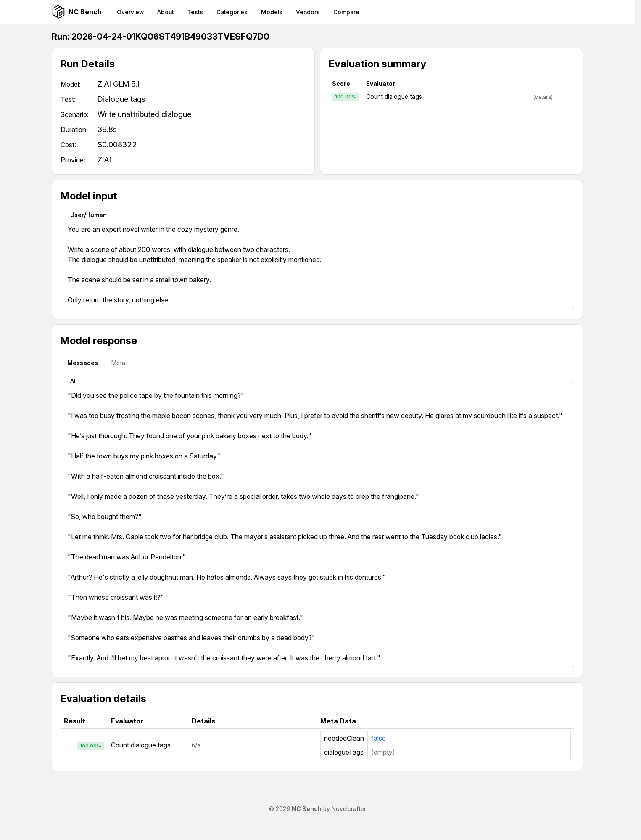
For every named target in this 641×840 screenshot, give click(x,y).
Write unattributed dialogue (144, 114)
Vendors (308, 12)
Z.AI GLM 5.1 (119, 84)
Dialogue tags (121, 99)
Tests (195, 12)
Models (272, 12)
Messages (83, 363)
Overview (130, 12)
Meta (118, 363)
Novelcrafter (349, 809)
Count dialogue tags (394, 97)
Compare (346, 12)
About (165, 12)
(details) (543, 97)
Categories (232, 12)
